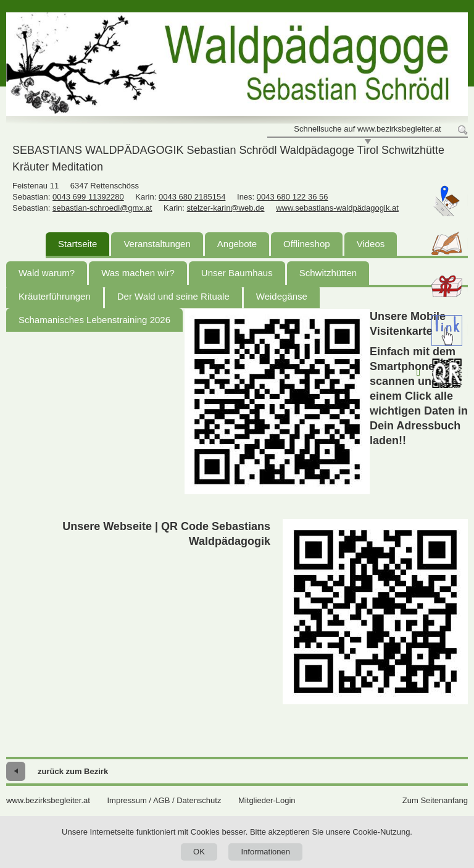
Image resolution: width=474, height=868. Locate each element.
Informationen (265, 852)
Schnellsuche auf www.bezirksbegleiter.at (367, 129)
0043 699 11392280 (88, 197)
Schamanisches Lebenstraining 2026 (94, 320)
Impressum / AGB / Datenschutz (164, 800)
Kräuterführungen (55, 296)
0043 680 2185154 (192, 197)
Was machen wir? (138, 273)
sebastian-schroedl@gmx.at (102, 208)
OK (199, 852)
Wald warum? (47, 273)
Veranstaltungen (157, 244)
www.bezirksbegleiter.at (48, 800)
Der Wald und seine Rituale (173, 296)
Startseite (77, 244)
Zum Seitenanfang (435, 800)
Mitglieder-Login (267, 800)
